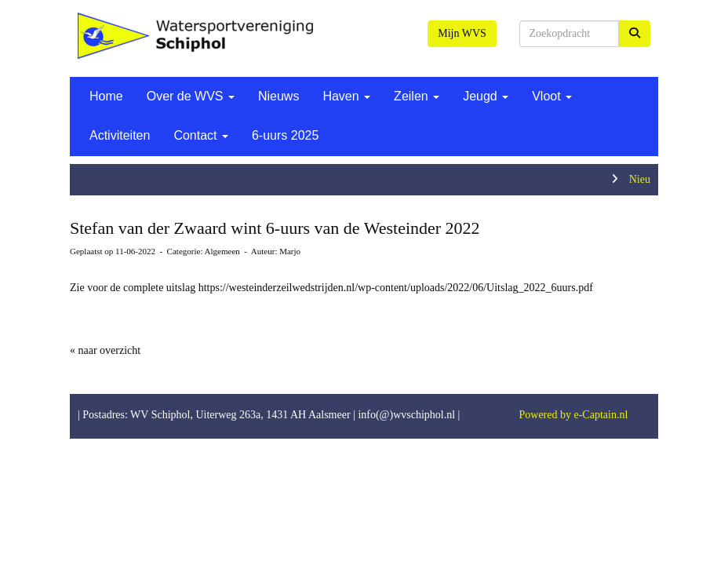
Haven (346, 96)
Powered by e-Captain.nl (574, 415)
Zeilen (417, 96)
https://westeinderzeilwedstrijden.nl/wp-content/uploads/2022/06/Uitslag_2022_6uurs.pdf (396, 288)
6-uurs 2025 (285, 135)
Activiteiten (120, 135)
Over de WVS (191, 96)
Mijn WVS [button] (462, 33)
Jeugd (486, 96)
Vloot (552, 96)
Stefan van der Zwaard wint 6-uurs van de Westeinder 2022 (275, 228)
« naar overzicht (105, 350)
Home (106, 96)
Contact (201, 135)
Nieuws (278, 96)
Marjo (290, 251)
